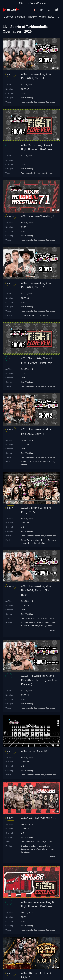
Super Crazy (26, 540)
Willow (43, 17)
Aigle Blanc (42, 849)
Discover (8, 17)
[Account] (57, 10)
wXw (23, 93)
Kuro (40, 462)
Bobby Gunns (27, 623)
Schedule (20, 17)
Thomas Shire (44, 846)
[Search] (49, 10)
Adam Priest (33, 625)
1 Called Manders (29, 315)
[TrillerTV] (11, 10)
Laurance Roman (29, 849)
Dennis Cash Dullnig (36, 543)
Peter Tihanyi (43, 315)
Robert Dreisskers (29, 462)
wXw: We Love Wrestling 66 (38, 818)
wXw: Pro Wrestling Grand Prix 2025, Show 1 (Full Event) (37, 591)
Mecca (24, 465)
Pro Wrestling (27, 98)
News (51, 17)
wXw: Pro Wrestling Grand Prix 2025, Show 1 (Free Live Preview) (39, 680)
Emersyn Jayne (46, 625)
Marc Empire (49, 462)
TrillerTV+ (32, 17)
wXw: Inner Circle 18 (34, 751)
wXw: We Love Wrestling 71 (38, 216)
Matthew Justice (40, 540)
